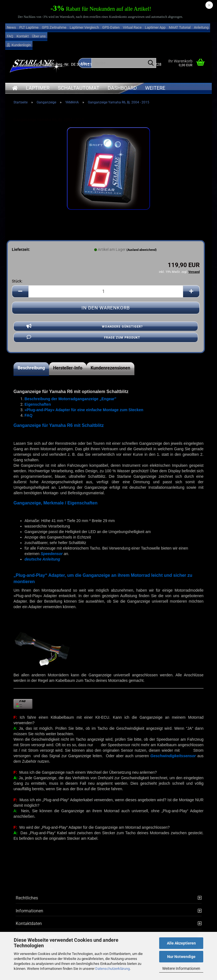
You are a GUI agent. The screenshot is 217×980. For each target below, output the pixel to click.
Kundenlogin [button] (19, 45)
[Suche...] (151, 63)
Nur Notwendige (181, 957)
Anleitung (201, 27)
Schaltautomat (79, 88)
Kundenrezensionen (110, 368)
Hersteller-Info (68, 368)
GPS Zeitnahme (54, 27)
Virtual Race (132, 27)
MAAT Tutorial (180, 27)
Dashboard (122, 88)
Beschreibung (31, 368)
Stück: (17, 281)
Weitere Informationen (181, 968)
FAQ (10, 36)
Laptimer (38, 88)
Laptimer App (155, 27)
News (11, 27)
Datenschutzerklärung (112, 969)
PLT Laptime (29, 27)
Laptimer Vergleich (84, 27)
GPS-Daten (111, 27)
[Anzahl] (106, 291)
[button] (20, 291)
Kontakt (23, 36)
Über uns (39, 36)
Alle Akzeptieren (181, 943)
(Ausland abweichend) (142, 250)
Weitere (155, 88)
